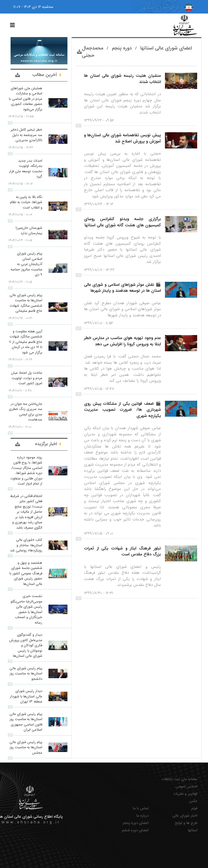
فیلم (194, 808)
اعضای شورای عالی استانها (165, 48)
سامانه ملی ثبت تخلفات (180, 779)
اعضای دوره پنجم (136, 823)
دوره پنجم (121, 48)
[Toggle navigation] (12, 25)
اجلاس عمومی (186, 786)
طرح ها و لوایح (186, 823)
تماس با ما (141, 808)
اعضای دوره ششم (135, 830)
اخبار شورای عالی (185, 816)
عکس (193, 801)
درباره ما (143, 816)
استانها (193, 830)
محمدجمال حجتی (93, 52)
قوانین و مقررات (185, 794)
